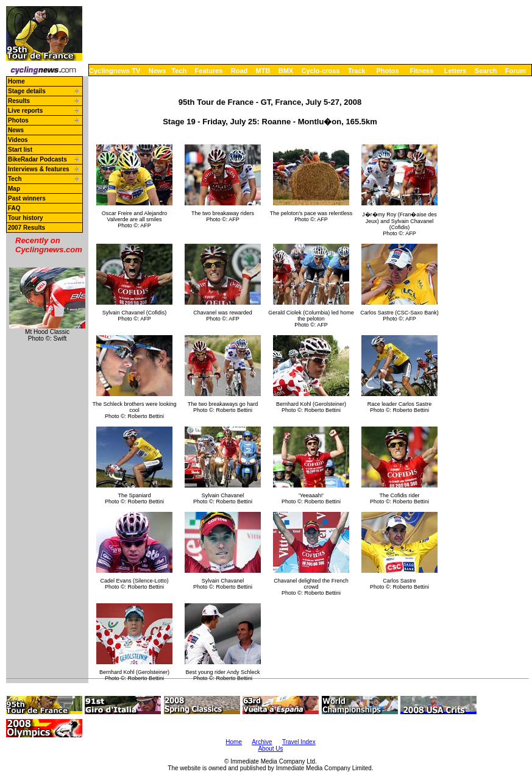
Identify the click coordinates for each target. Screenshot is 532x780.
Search (486, 71)
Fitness (421, 71)
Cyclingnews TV (115, 71)
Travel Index (299, 742)
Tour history (26, 218)
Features (209, 71)
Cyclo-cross (321, 71)
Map (14, 189)
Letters (456, 71)
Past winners (27, 198)
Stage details (27, 91)
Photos (387, 71)
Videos (18, 140)
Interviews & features (39, 169)
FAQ (14, 208)
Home (16, 81)
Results (19, 101)
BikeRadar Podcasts (37, 159)
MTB (263, 71)
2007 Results (27, 228)
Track (357, 71)
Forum (516, 71)
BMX (286, 71)
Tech (179, 71)
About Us (270, 749)
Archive (262, 742)
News (158, 71)
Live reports (25, 111)
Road (239, 71)
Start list (20, 150)
